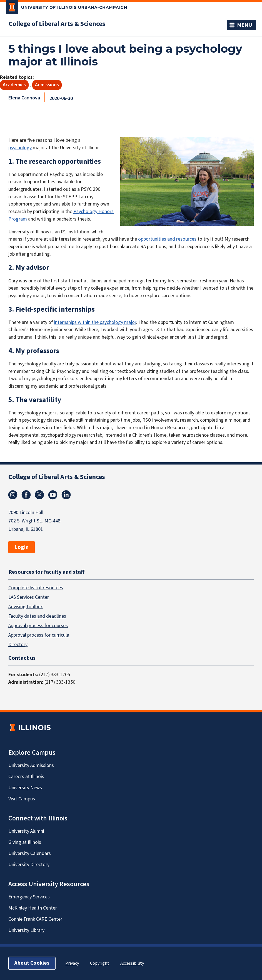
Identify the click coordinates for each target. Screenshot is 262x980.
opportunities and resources (167, 239)
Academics (14, 85)
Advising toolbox (26, 606)
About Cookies (32, 963)
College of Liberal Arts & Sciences (57, 24)
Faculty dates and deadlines (37, 616)
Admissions (47, 85)
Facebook (26, 495)
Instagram (13, 495)
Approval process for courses (38, 625)
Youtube (53, 495)
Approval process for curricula (39, 635)
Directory (18, 644)
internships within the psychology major (95, 322)
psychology (20, 148)
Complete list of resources (36, 587)
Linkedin (66, 495)
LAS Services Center (29, 597)
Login (22, 547)
